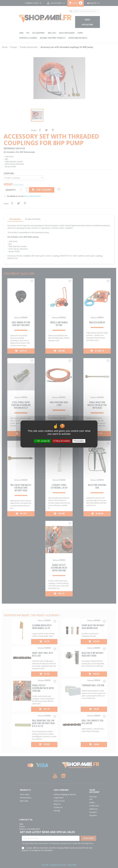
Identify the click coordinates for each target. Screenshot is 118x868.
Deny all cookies (61, 441)
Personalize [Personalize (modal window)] (79, 441)
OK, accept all (42, 441)
